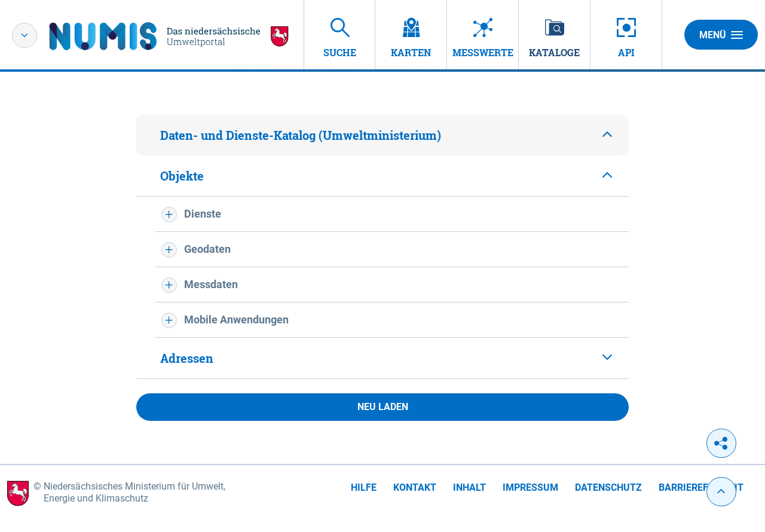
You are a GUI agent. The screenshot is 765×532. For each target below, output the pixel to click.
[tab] (382, 135)
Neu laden (383, 407)
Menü (721, 35)
